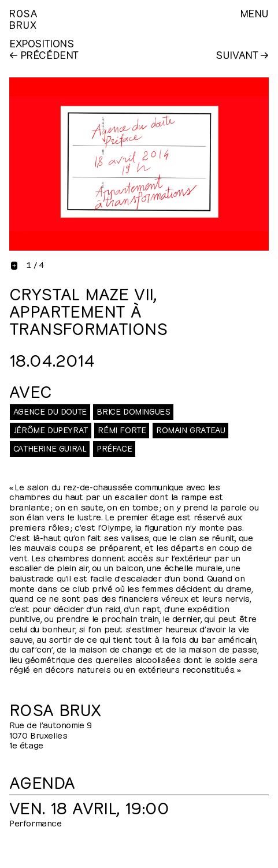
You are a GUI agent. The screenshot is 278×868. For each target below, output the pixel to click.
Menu (254, 13)
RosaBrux (23, 18)
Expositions (42, 43)
